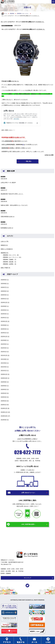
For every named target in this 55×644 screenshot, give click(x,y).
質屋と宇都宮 (4, 268)
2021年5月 (4, 363)
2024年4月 (4, 314)
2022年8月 (4, 340)
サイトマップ (27, 578)
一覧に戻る (28, 161)
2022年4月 (4, 348)
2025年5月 (4, 291)
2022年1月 (4, 352)
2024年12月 (4, 303)
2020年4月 (4, 393)
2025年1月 (4, 299)
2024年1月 (4, 318)
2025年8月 (4, 284)
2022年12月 (4, 337)
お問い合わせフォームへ (28, 493)
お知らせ (3, 241)
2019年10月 (4, 416)
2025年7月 (4, 287)
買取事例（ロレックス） (10, 255)
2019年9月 (4, 420)
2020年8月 (4, 382)
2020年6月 (4, 386)
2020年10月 (4, 378)
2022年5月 (4, 344)
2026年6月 (4, 280)
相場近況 (3, 245)
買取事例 (3, 253)
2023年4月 (4, 329)
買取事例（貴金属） (9, 262)
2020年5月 (4, 389)
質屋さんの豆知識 (6, 249)
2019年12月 (4, 408)
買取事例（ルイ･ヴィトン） (11, 257)
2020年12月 (4, 374)
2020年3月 (4, 397)
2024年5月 (4, 310)
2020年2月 (4, 401)
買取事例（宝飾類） (9, 260)
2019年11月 (4, 412)
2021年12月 (4, 355)
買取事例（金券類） (9, 264)
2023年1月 (4, 333)
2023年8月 (4, 325)
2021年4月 (4, 367)
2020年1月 (4, 405)
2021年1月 (4, 371)
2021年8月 (4, 359)
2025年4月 (4, 295)
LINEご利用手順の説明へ (28, 524)
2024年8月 (4, 306)
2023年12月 (4, 321)
